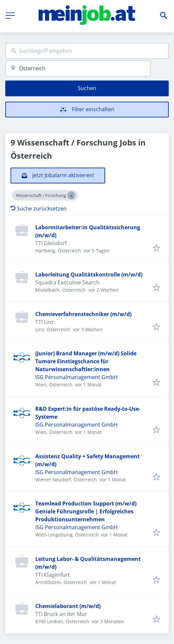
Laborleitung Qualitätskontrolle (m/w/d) (89, 274)
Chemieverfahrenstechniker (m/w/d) (83, 314)
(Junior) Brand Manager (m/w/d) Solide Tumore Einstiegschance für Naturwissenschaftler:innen (86, 361)
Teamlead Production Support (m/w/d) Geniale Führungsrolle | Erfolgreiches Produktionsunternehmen (86, 511)
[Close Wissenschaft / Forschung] (71, 195)
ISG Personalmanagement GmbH (76, 377)
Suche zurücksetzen (39, 209)
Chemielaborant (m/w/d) (68, 606)
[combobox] (87, 51)
